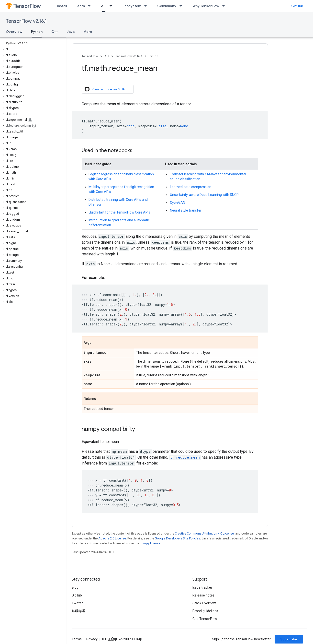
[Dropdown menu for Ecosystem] (147, 6)
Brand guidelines (205, 611)
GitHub (297, 6)
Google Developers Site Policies (177, 538)
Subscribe (289, 639)
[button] (32, 49)
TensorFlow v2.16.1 (26, 21)
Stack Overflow (204, 603)
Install (62, 6)
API (107, 56)
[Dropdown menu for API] (112, 6)
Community (167, 6)
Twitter (77, 603)
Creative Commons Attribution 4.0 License (204, 533)
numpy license (150, 543)
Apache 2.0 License (112, 538)
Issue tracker (202, 587)
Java (71, 32)
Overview (14, 32)
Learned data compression (191, 187)
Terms (77, 639)
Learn (80, 6)
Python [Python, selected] (37, 32)
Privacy (92, 639)
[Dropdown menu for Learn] (91, 6)
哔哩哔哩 (78, 611)
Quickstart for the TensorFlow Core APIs (119, 212)
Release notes (203, 595)
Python (153, 56)
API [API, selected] (104, 6)
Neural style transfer (186, 210)
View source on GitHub (107, 89)
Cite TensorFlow (205, 619)
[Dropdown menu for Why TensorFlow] (225, 6)
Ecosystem (132, 6)
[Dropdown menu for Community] (182, 6)
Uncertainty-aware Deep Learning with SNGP (204, 195)
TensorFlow (90, 56)
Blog (75, 587)
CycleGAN (178, 203)
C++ (55, 32)
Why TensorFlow (206, 6)
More (88, 32)
